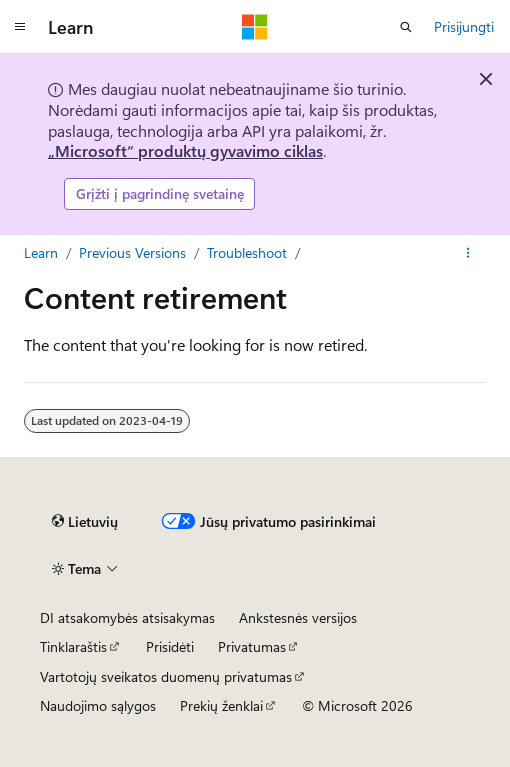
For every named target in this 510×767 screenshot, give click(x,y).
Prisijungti (464, 26)
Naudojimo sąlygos (98, 705)
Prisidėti (170, 646)
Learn (41, 252)
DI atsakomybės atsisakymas (127, 617)
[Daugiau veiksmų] (468, 253)
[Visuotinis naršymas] (20, 27)
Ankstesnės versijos (298, 617)
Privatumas (252, 646)
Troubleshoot (247, 252)
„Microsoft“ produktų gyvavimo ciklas (185, 150)
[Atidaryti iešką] (406, 27)
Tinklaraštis (73, 646)
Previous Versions (132, 252)
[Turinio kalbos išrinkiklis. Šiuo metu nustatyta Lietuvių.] (85, 522)
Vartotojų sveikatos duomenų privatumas (166, 676)
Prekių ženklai (221, 705)
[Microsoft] (255, 27)
